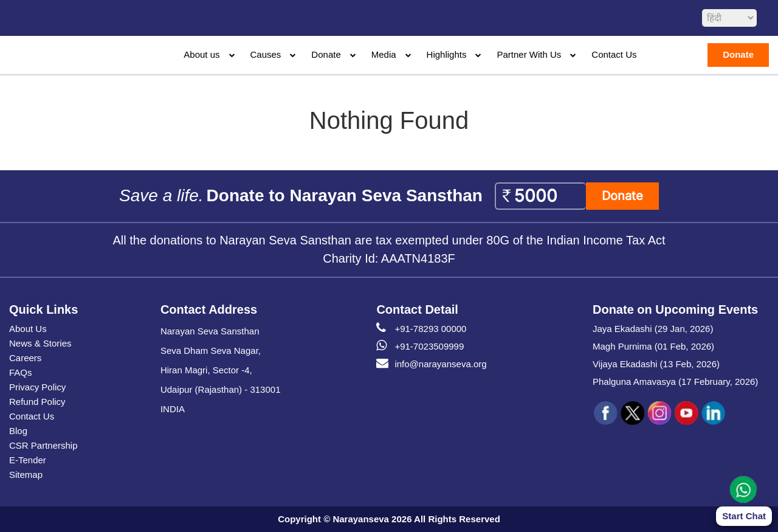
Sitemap (26, 475)
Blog (18, 431)
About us (201, 54)
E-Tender (28, 460)
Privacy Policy (37, 387)
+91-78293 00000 (421, 329)
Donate (326, 54)
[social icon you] (686, 413)
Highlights (447, 54)
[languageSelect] (729, 18)
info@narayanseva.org (431, 364)
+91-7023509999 (420, 347)
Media (384, 54)
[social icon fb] (606, 413)
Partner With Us (529, 54)
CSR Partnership (43, 445)
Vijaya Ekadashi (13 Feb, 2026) (656, 364)
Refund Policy (37, 402)
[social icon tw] (633, 413)
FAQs (21, 372)
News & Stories (40, 343)
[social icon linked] (713, 413)
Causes (266, 54)
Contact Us (614, 54)
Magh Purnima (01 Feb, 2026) (653, 346)
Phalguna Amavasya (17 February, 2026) (675, 382)
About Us (28, 329)
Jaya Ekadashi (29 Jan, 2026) (653, 329)
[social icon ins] (659, 413)
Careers (25, 358)
